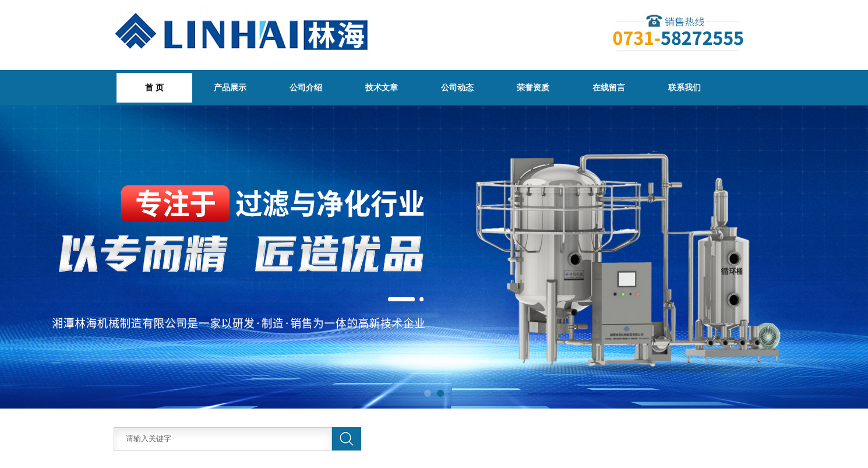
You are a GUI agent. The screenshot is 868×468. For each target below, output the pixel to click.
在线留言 (609, 87)
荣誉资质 (533, 87)
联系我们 (684, 87)
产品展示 (230, 87)
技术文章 (382, 87)
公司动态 (457, 87)
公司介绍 (306, 87)
